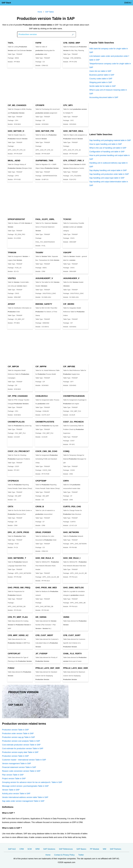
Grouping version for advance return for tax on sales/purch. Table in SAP (32, 782)
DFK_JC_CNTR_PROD (18, 532)
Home (48, 855)
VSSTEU (12, 278)
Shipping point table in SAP (101, 82)
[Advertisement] (46, 85)
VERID (66, 617)
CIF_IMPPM (41, 366)
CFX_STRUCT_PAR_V (74, 161)
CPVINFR (40, 105)
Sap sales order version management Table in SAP (23, 801)
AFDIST (11, 304)
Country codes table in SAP (101, 79)
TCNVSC (67, 219)
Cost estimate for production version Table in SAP (23, 748)
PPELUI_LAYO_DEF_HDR (48, 668)
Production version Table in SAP (15, 730)
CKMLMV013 (41, 396)
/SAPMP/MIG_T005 (44, 161)
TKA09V (39, 253)
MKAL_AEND (14, 161)
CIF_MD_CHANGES (17, 105)
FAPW (38, 43)
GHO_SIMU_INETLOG (73, 588)
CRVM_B (40, 507)
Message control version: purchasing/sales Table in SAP (25, 786)
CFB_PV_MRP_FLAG (18, 617)
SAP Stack (6, 3)
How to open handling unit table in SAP (106, 144)
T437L (11, 43)
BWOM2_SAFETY (44, 304)
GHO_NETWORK (71, 532)
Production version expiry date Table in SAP (20, 752)
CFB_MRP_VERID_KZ (18, 635)
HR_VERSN (41, 617)
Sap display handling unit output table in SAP (108, 170)
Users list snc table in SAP (100, 71)
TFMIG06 (12, 253)
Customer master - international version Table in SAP (24, 760)
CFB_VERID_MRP (72, 43)
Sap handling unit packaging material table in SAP (110, 140)
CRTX (10, 507)
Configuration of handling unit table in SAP (107, 152)
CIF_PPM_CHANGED (18, 396)
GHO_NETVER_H (16, 131)
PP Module (95, 849)
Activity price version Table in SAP (16, 794)
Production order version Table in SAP (18, 733)
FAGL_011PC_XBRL (45, 219)
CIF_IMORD (69, 304)
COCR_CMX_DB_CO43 (46, 451)
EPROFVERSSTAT (16, 219)
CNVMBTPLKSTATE (45, 422)
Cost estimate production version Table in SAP (21, 745)
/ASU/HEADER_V (71, 278)
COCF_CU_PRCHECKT (19, 451)
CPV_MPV (68, 105)
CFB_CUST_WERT (44, 635)
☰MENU (128, 3)
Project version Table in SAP (14, 779)
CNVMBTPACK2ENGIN (74, 396)
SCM (30, 849)
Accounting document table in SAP (104, 97)
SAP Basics (81, 849)
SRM (38, 849)
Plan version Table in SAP (13, 775)
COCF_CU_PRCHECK (73, 422)
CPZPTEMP (41, 481)
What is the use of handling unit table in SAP (108, 148)
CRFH (66, 481)
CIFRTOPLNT (14, 654)
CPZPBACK (13, 481)
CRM (22, 849)
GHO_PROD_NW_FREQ (19, 588)
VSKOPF (67, 253)
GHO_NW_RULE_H (44, 558)
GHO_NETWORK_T (17, 558)
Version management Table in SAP (17, 764)
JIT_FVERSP (41, 654)
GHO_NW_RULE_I (72, 558)
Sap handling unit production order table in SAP (109, 174)
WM (104, 849)
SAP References (66, 849)
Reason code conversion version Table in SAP (21, 771)
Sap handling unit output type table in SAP (107, 178)
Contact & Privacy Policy (64, 855)
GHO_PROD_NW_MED (46, 588)
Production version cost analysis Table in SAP (21, 741)
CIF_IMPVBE (69, 366)
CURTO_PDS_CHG (72, 507)
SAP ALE (12, 849)
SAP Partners (115, 849)
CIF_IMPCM (13, 366)
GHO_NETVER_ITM (45, 131)
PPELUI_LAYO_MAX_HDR (75, 668)
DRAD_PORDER (43, 532)
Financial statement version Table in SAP (19, 767)
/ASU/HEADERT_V (44, 278)
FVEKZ (11, 668)
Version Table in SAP (11, 790)
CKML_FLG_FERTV (72, 654)
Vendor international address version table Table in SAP (25, 797)
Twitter (81, 855)
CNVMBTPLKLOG (16, 422)
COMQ (66, 451)
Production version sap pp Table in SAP (18, 737)
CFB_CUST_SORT (72, 635)
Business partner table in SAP (102, 75)
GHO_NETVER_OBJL (73, 131)
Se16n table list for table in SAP (103, 86)
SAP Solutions (49, 849)
